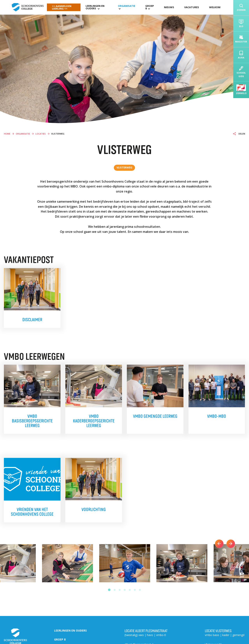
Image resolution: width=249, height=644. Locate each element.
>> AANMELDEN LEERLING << (62, 7)
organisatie (127, 6)
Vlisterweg (124, 167)
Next (231, 544)
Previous (219, 544)
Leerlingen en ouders (95, 7)
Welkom (215, 7)
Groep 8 (150, 7)
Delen (242, 134)
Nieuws (169, 7)
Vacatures (192, 7)
